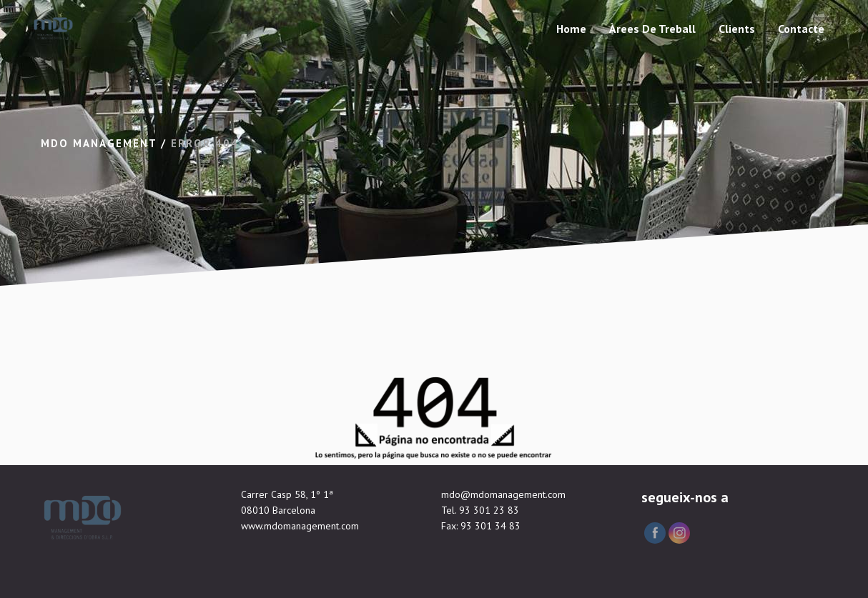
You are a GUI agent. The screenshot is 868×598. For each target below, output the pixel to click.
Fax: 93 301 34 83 (481, 526)
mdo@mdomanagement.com (503, 494)
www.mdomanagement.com (300, 526)
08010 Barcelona (278, 510)
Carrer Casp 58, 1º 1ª (287, 494)
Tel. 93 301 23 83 (480, 510)
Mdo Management (99, 143)
